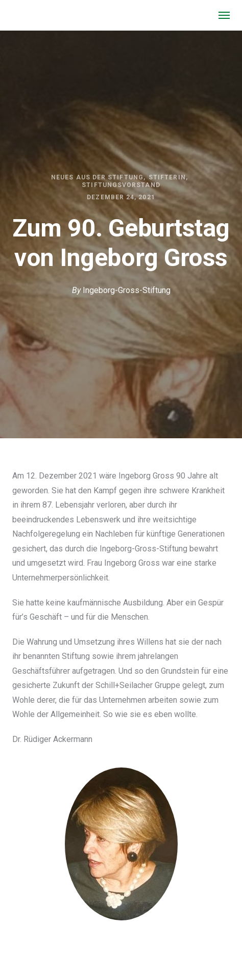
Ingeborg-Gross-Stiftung (127, 290)
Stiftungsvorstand (121, 185)
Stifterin (167, 177)
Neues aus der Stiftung (97, 177)
